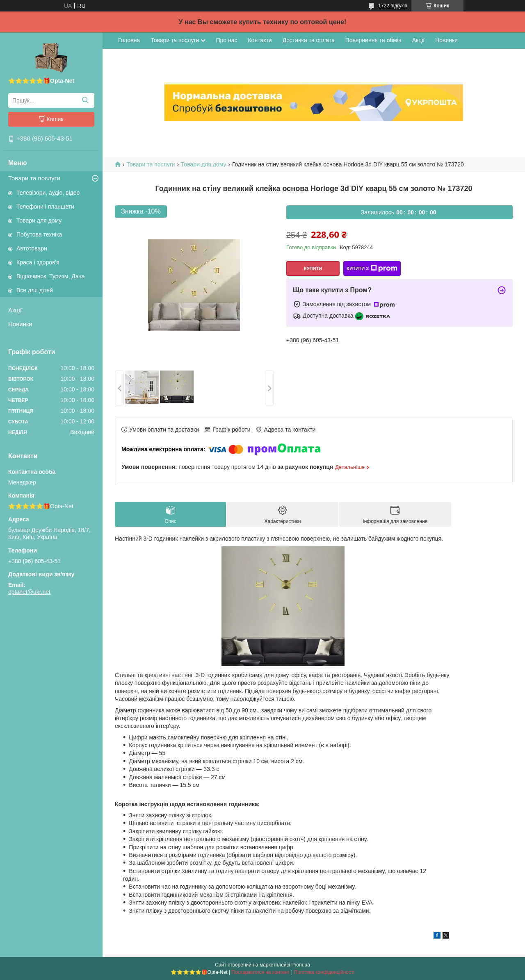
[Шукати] (85, 100)
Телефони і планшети (45, 207)
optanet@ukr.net (29, 592)
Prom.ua (301, 965)
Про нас (226, 40)
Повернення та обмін (373, 40)
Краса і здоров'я (38, 262)
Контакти (260, 40)
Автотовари (32, 248)
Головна (129, 40)
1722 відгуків (393, 6)
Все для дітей (35, 290)
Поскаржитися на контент (260, 972)
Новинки (20, 324)
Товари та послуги (34, 178)
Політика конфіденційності (324, 972)
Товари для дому (39, 221)
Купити (313, 268)
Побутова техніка (39, 234)
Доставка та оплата (309, 40)
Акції (15, 310)
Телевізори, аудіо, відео (48, 193)
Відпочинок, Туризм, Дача (50, 276)
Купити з (372, 268)
